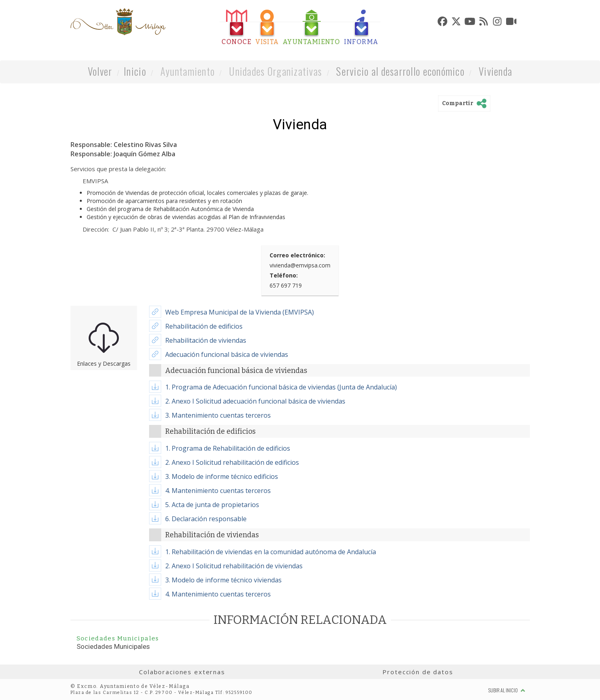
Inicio (135, 71)
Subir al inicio (507, 690)
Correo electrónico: (297, 255)
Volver (100, 71)
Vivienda (495, 71)
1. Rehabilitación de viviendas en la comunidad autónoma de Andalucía (271, 552)
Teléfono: (284, 275)
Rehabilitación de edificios (204, 326)
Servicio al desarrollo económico (400, 71)
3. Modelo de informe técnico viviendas (223, 580)
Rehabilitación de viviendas (206, 340)
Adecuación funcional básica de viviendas (227, 354)
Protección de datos (418, 672)
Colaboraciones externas (182, 672)
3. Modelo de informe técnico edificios (222, 476)
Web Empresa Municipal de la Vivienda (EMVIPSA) (240, 312)
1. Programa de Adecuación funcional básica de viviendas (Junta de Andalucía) (281, 387)
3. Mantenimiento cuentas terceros (218, 415)
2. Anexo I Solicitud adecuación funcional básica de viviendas (255, 401)
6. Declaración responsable (206, 519)
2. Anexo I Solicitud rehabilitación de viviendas (234, 566)
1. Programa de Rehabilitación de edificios (228, 448)
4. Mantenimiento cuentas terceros (218, 491)
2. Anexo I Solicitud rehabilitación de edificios (232, 462)
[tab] (237, 28)
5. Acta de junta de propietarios (212, 505)
